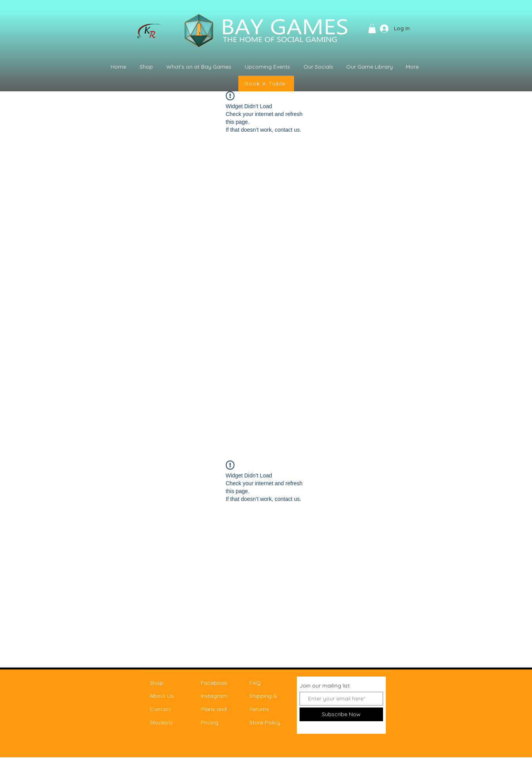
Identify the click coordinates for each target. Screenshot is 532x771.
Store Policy (265, 722)
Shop (156, 683)
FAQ (255, 683)
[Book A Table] (266, 83)
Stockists (161, 722)
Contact (160, 709)
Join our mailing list (325, 686)
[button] (372, 29)
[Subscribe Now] (341, 714)
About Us (162, 696)
